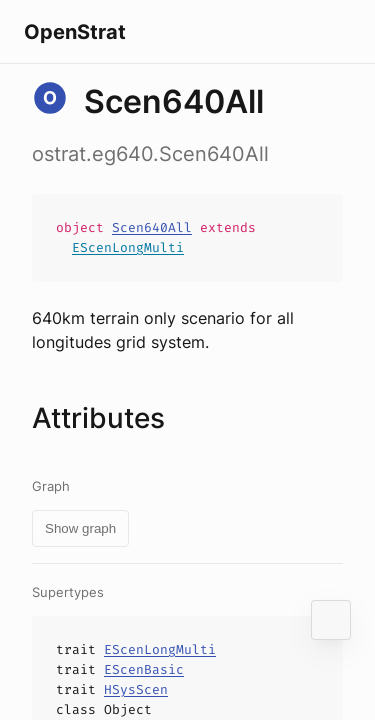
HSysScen (136, 689)
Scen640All (152, 227)
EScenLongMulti (128, 247)
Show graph (80, 528)
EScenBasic (144, 669)
